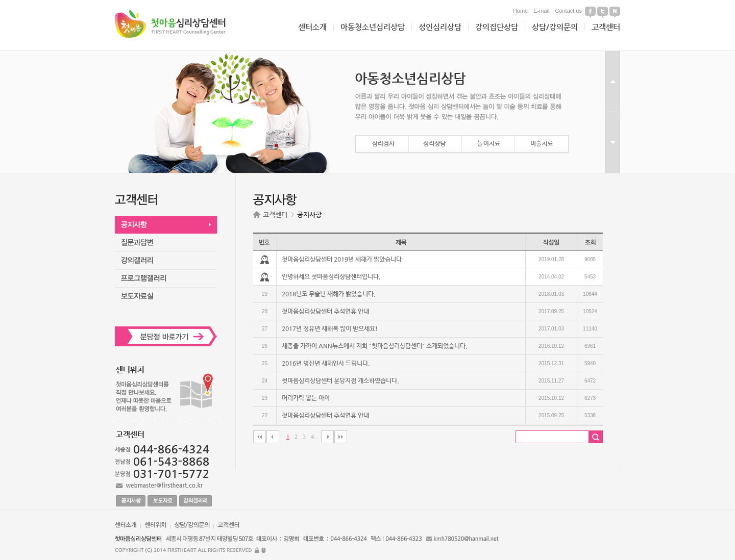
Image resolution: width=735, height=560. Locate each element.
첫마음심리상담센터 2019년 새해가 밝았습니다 (342, 259)
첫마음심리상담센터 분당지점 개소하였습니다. (340, 380)
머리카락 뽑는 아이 (306, 398)
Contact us (568, 11)
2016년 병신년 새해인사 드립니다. (326, 363)
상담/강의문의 (555, 27)
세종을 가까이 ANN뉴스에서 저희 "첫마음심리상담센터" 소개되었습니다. (375, 346)
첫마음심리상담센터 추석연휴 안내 (325, 311)
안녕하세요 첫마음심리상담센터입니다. (331, 276)
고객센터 (606, 27)
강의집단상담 (497, 27)
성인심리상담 (440, 27)
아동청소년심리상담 (373, 27)
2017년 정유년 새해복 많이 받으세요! (330, 328)
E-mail (541, 11)
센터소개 (312, 27)
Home (520, 11)
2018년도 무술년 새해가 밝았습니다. (329, 294)
